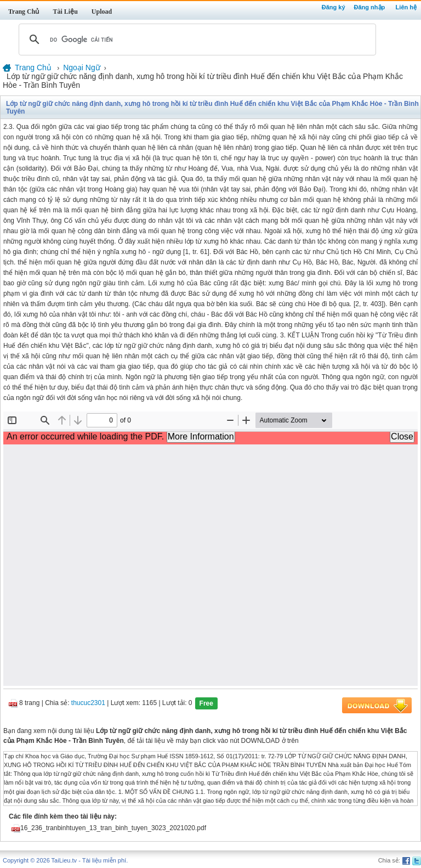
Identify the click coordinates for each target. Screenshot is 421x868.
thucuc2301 (88, 703)
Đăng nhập (370, 7)
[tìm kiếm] (196, 40)
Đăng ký (334, 7)
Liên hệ (406, 7)
